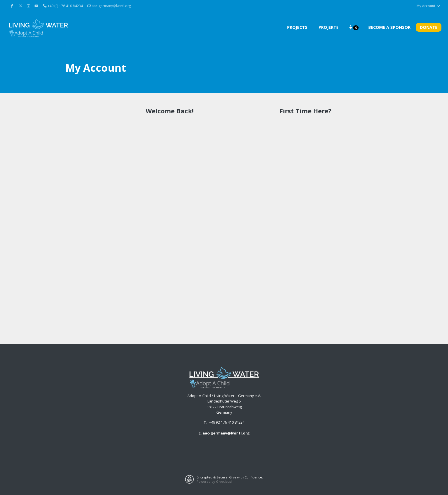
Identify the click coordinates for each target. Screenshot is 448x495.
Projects (297, 27)
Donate (429, 27)
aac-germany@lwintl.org (109, 6)
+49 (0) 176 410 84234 (227, 422)
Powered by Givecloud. (215, 481)
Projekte (329, 27)
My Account (428, 6)
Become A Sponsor (389, 27)
